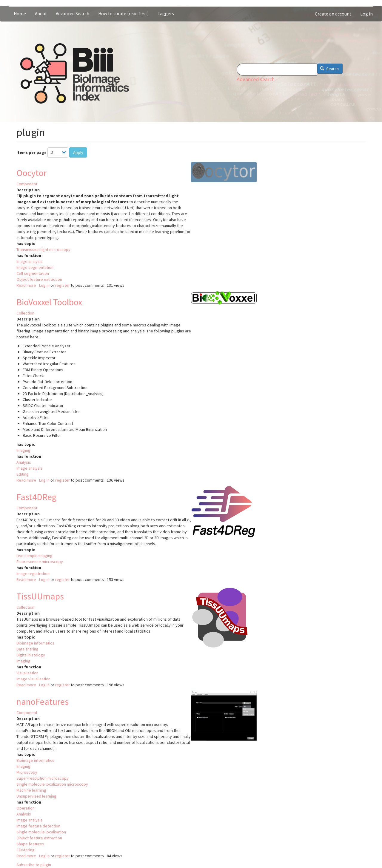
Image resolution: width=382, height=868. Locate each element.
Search (329, 69)
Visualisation (27, 673)
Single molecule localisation (41, 832)
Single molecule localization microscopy (52, 784)
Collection (25, 313)
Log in (366, 14)
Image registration (33, 573)
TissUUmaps (40, 596)
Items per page (31, 152)
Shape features (30, 844)
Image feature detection (38, 826)
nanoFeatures (43, 702)
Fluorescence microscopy (40, 562)
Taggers (166, 14)
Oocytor (31, 173)
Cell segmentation (33, 273)
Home (20, 14)
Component (27, 184)
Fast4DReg (36, 497)
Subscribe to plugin (34, 865)
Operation (26, 808)
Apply (78, 152)
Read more (26, 285)
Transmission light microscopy (43, 249)
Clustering (26, 850)
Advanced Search (73, 14)
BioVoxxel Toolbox (49, 302)
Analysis (24, 462)
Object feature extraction (39, 279)
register (63, 285)
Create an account (333, 14)
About (41, 14)
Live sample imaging (34, 556)
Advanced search (256, 79)
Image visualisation (33, 679)
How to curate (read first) (123, 14)
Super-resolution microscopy (43, 778)
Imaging (23, 450)
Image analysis (30, 261)
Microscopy (27, 772)
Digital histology (31, 655)
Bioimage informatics (35, 643)
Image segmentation (35, 267)
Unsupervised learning (36, 796)
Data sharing (27, 649)
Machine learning (31, 790)
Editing (23, 474)
